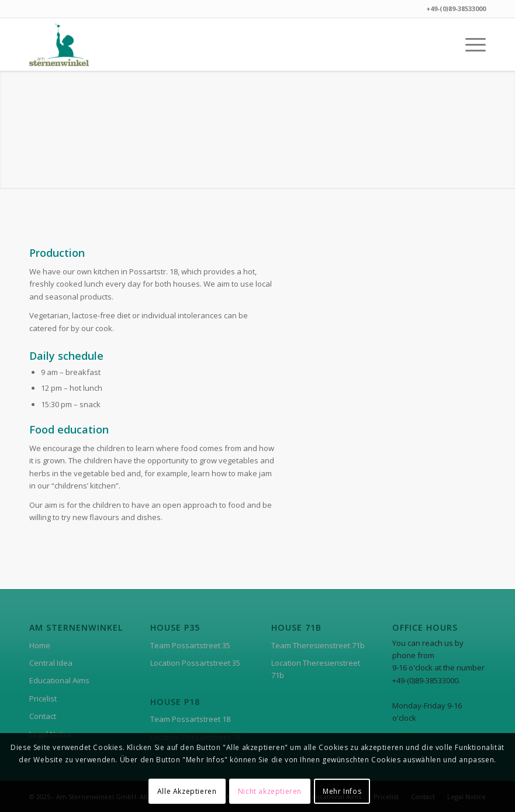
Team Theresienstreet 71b (318, 645)
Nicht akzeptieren (270, 791)
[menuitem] (470, 44)
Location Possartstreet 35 (195, 663)
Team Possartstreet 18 (190, 719)
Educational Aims (59, 680)
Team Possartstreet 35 (190, 645)
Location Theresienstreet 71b (316, 669)
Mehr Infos (342, 791)
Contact (43, 716)
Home (40, 645)
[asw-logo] (59, 44)
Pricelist (43, 699)
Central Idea (51, 663)
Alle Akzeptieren (187, 791)
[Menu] (470, 44)
